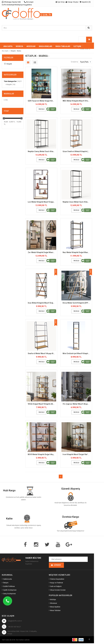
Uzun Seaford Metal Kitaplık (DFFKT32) (77, 151)
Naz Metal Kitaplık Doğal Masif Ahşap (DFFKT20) (77, 252)
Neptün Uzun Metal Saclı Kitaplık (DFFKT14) (77, 202)
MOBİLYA (19, 46)
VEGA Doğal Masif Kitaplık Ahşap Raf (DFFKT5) (42, 404)
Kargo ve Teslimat (57, 583)
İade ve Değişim (56, 587)
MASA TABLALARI (63, 46)
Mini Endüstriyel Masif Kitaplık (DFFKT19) (77, 353)
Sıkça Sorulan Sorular (58, 591)
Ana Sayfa (8, 46)
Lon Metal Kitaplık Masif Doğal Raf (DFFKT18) (42, 202)
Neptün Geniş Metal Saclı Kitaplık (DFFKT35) (42, 151)
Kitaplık (8, 64)
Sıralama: (75, 62)
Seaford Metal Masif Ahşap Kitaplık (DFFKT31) (42, 353)
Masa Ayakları (55, 608)
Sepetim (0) (85, 2)
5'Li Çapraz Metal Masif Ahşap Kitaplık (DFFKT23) (77, 404)
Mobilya (53, 600)
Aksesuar (54, 604)
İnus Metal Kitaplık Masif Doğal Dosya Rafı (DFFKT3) (42, 303)
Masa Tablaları (55, 611)
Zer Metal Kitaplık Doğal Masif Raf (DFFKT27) (42, 252)
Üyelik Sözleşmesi (10, 591)
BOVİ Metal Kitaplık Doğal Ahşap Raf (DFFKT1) (42, 454)
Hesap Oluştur (72, 2)
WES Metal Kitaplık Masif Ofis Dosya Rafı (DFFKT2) (77, 101)
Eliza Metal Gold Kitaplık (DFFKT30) (77, 303)
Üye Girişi (60, 2)
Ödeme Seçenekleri (57, 580)
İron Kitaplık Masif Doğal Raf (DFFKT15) (77, 454)
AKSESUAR (31, 46)
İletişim (77, 46)
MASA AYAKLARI (45, 46)
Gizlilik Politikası (9, 587)
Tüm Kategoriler (10, 81)
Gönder (57, 566)
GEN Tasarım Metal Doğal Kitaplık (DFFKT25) (42, 101)
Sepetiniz (8, 54)
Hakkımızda (7, 580)
